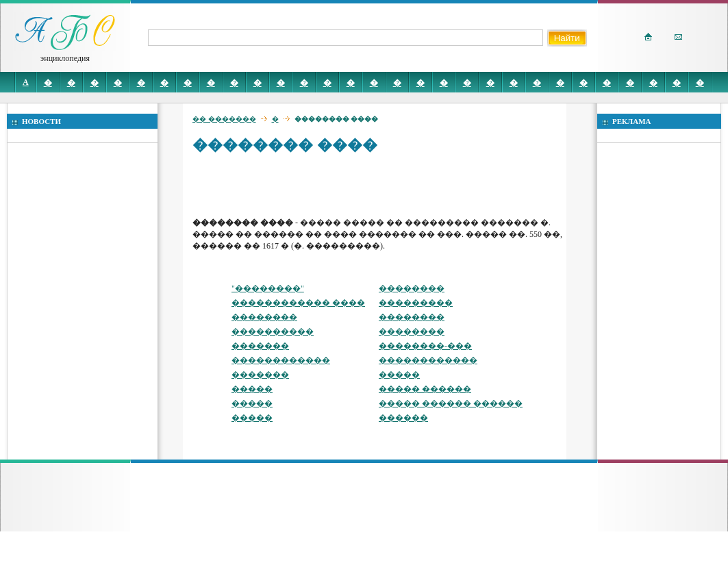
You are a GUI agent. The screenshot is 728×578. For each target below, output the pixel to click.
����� (399, 375)
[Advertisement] (273, 185)
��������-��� (425, 346)
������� (260, 346)
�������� (412, 288)
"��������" (268, 288)
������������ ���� (298, 303)
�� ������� (224, 119)
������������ (281, 360)
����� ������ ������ (451, 403)
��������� (416, 303)
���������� (273, 331)
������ (403, 418)
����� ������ (425, 389)
